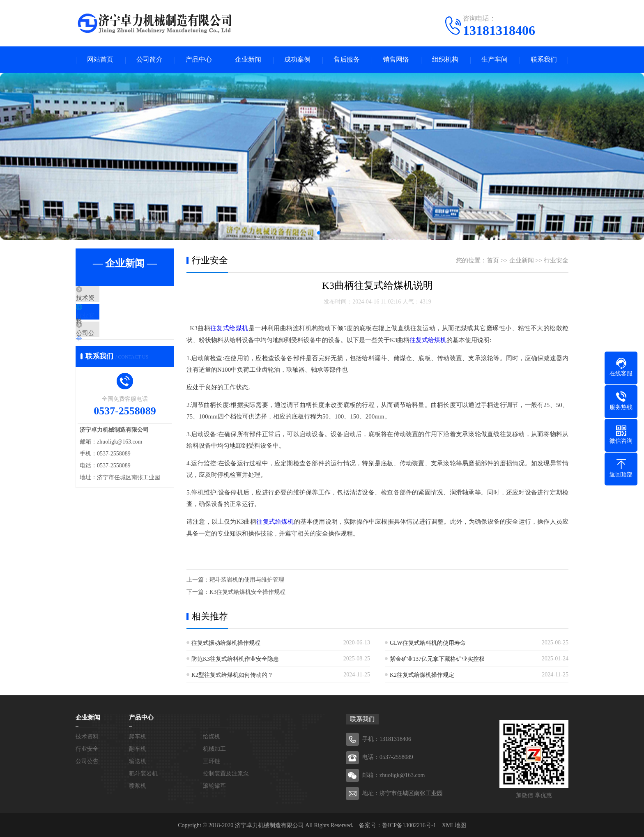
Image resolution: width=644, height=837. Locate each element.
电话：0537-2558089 (388, 756)
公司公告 (107, 347)
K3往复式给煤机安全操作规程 (247, 591)
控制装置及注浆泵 (226, 773)
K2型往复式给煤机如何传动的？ (232, 674)
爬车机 (138, 736)
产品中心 (199, 60)
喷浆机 (138, 785)
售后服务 (347, 60)
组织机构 (445, 60)
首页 (493, 261)
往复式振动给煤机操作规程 (226, 642)
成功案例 (297, 60)
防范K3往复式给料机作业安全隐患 (235, 658)
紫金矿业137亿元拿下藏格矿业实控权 (437, 658)
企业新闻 (248, 60)
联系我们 (544, 60)
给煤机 (212, 736)
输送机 (138, 760)
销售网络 (396, 60)
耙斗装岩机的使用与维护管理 (247, 579)
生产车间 (494, 60)
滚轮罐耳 (214, 785)
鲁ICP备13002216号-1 (409, 824)
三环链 (212, 760)
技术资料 (107, 299)
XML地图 (454, 824)
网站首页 (100, 60)
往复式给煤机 (229, 329)
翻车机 (138, 748)
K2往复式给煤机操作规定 (422, 674)
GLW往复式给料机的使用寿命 (428, 642)
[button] (319, 233)
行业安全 (107, 323)
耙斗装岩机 (143, 773)
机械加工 (214, 748)
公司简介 (149, 60)
